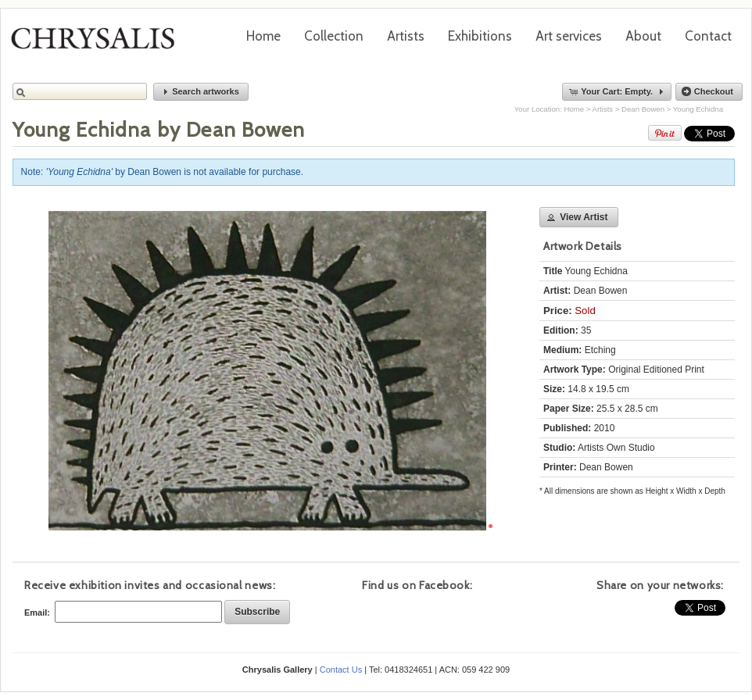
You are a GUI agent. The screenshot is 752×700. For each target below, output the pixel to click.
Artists (406, 36)
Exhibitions (480, 36)
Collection (334, 36)
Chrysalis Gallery (98, 44)
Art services (569, 36)
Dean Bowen (643, 109)
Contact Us (341, 670)
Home (263, 36)
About (643, 36)
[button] (201, 92)
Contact (708, 36)
